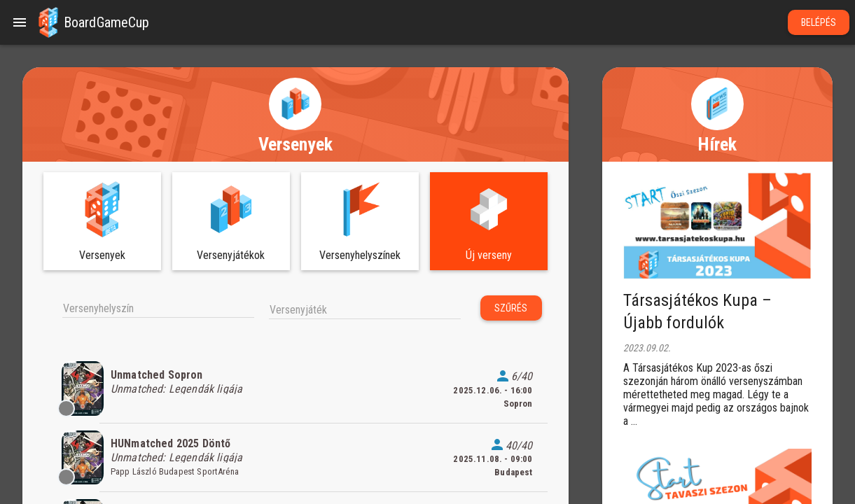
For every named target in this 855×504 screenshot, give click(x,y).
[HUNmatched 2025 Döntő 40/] (296, 458)
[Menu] (20, 22)
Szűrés (511, 308)
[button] (48, 22)
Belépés (819, 22)
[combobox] (158, 307)
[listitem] (296, 388)
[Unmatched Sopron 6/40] (296, 388)
